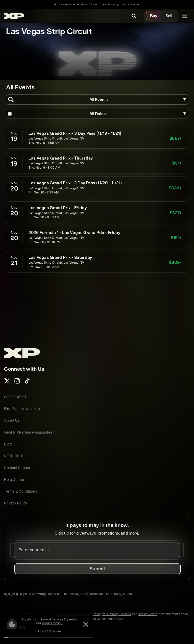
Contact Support (18, 468)
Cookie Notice (148, 614)
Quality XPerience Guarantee (28, 432)
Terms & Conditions (21, 491)
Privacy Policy (16, 503)
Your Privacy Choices (116, 614)
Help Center (14, 480)
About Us (12, 420)
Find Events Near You (22, 409)
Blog (8, 444)
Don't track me (48, 631)
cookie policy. (51, 623)
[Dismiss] (84, 624)
